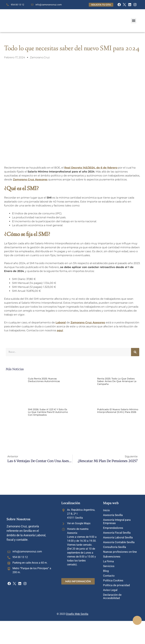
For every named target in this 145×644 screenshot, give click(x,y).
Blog (106, 569)
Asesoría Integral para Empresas (117, 521)
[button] (134, 21)
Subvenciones (112, 555)
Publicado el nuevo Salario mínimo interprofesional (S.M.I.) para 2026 (118, 411)
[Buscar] (135, 352)
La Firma (108, 560)
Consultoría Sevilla (115, 546)
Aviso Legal (110, 587)
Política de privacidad (116, 583)
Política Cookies (113, 578)
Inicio (106, 510)
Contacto (109, 573)
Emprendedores (113, 527)
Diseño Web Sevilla (77, 611)
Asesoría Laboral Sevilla (118, 537)
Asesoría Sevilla (113, 515)
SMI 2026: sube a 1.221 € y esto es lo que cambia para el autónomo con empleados (48, 412)
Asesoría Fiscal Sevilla (117, 532)
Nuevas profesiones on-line (120, 550)
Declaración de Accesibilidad (112, 594)
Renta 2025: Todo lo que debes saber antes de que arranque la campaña (117, 381)
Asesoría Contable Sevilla (119, 541)
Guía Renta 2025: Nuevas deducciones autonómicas (44, 380)
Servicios (109, 564)
